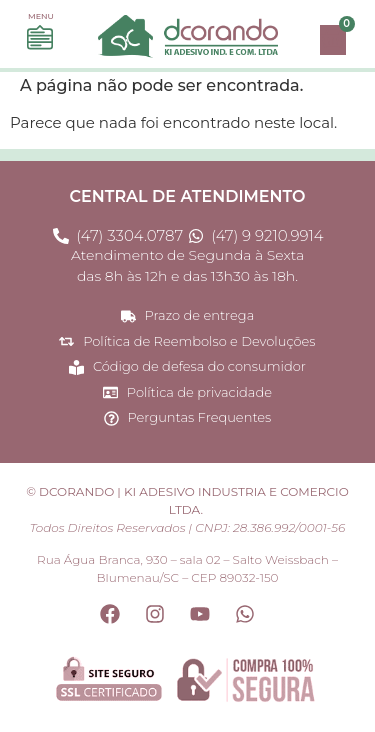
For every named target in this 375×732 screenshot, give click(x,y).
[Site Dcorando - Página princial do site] (187, 36)
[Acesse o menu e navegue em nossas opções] (40, 38)
